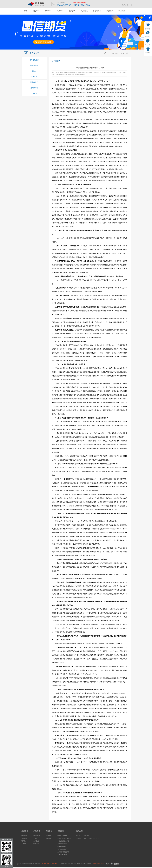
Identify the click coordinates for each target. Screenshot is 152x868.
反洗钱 (34, 71)
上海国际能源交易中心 (64, 852)
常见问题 (148, 45)
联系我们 (48, 836)
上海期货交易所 (62, 844)
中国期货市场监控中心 (64, 838)
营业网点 (148, 37)
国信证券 (125, 5)
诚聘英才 (24, 841)
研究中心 (48, 11)
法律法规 (34, 77)
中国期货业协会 (62, 836)
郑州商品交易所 (62, 846)
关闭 (7, 867)
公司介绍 (24, 836)
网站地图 (48, 838)
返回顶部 (148, 53)
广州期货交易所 (62, 855)
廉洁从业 (34, 93)
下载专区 (24, 844)
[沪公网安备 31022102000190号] (83, 864)
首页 (26, 11)
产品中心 (60, 11)
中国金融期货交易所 (63, 841)
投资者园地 (97, 11)
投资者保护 (34, 82)
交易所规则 (34, 66)
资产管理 (72, 11)
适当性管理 (125, 53)
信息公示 (24, 838)
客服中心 (36, 11)
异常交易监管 (34, 60)
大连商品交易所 (62, 849)
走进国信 (110, 11)
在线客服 (148, 29)
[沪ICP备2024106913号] (66, 864)
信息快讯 (84, 11)
